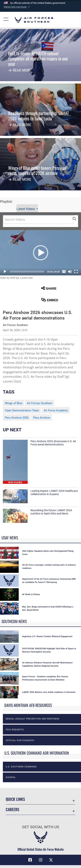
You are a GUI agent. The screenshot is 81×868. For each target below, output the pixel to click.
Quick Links (15, 799)
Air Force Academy (56, 410)
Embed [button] (50, 300)
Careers (12, 810)
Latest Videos (26, 209)
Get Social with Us (41, 827)
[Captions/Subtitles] (64, 272)
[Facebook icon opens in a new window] (30, 860)
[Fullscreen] (76, 272)
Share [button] (49, 288)
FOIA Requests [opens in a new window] (15, 730)
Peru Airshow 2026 (17, 418)
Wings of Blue (14, 403)
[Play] (5, 272)
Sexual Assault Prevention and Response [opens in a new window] (32, 719)
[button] (17, 7)
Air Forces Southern (40, 403)
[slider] (27, 272)
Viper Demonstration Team (22, 410)
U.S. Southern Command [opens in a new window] (21, 767)
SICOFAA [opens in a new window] (11, 777)
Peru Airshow (42, 418)
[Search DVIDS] (38, 220)
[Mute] (70, 272)
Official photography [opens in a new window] (20, 740)
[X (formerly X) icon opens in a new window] (51, 860)
